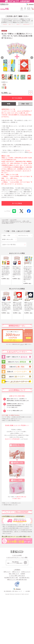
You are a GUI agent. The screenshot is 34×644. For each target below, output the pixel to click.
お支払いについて (26, 572)
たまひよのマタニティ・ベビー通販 (17, 557)
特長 (9, 104)
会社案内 (28, 591)
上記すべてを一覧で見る (9, 245)
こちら (28, 150)
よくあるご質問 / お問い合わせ (17, 576)
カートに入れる (17, 98)
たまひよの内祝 (13, 220)
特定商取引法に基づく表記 (11, 578)
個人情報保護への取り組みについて (13, 591)
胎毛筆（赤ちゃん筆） (8, 239)
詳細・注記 (25, 104)
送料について (7, 572)
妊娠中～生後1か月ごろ (17, 357)
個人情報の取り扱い (25, 578)
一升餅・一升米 (26, 221)
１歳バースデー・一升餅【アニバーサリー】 (11, 221)
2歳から (17, 382)
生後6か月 (17, 372)
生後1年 (17, 377)
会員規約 (23, 574)
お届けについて (16, 572)
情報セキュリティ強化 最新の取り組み (17, 580)
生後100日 (17, 367)
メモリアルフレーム (23, 236)
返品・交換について (14, 574)
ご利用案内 (17, 570)
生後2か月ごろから (17, 362)
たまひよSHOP (5, 220)
